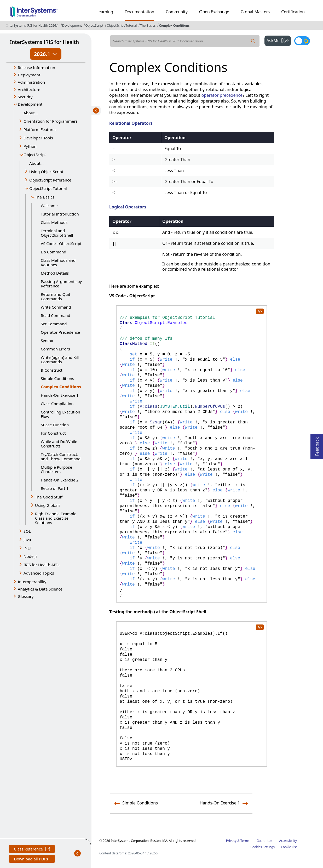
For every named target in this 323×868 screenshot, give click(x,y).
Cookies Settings (263, 847)
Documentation (139, 12)
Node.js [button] (30, 556)
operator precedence (222, 95)
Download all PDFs (31, 860)
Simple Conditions (57, 378)
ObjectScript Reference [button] (50, 180)
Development (72, 25)
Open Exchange (214, 12)
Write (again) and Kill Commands (60, 359)
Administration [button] (31, 82)
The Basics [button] (45, 197)
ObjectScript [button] (35, 155)
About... (31, 113)
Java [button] (27, 540)
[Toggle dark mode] (302, 41)
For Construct (53, 433)
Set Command (54, 324)
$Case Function (55, 425)
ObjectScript (94, 25)
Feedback (317, 445)
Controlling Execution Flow (60, 414)
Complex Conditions (174, 25)
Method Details (55, 273)
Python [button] (30, 146)
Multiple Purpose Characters (56, 469)
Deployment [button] (29, 75)
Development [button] (30, 104)
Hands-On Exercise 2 (60, 480)
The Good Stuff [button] (49, 497)
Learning (105, 12)
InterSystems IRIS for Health (44, 42)
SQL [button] (27, 531)
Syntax (47, 341)
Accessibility (288, 841)
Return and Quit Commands (56, 296)
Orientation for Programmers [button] (51, 121)
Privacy (231, 841)
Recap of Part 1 (55, 488)
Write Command (56, 307)
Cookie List (289, 847)
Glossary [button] (26, 596)
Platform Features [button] (40, 129)
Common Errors (55, 349)
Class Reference (32, 850)
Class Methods (54, 222)
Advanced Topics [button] (39, 573)
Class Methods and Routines (58, 262)
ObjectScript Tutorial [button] (48, 188)
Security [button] (25, 97)
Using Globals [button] (48, 505)
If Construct (52, 370)
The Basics (148, 25)
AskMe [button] (279, 40)
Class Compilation (57, 404)
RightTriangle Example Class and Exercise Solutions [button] (56, 518)
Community (177, 12)
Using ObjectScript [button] (46, 172)
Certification (293, 12)
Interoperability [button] (32, 582)
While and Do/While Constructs (59, 444)
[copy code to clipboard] (259, 311)
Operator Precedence (60, 332)
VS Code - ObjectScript (61, 243)
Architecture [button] (29, 89)
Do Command (53, 252)
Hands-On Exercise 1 (60, 395)
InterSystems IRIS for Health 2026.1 (33, 25)
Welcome (49, 206)
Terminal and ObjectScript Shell (57, 233)
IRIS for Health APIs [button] (41, 565)
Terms (245, 841)
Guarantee (264, 841)
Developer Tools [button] (38, 138)
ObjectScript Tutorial (122, 25)
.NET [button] (28, 548)
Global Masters (255, 12)
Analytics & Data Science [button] (40, 589)
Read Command (56, 315)
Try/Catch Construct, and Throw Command (61, 456)
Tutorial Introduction (60, 214)
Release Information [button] (36, 67)
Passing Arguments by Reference (61, 284)
